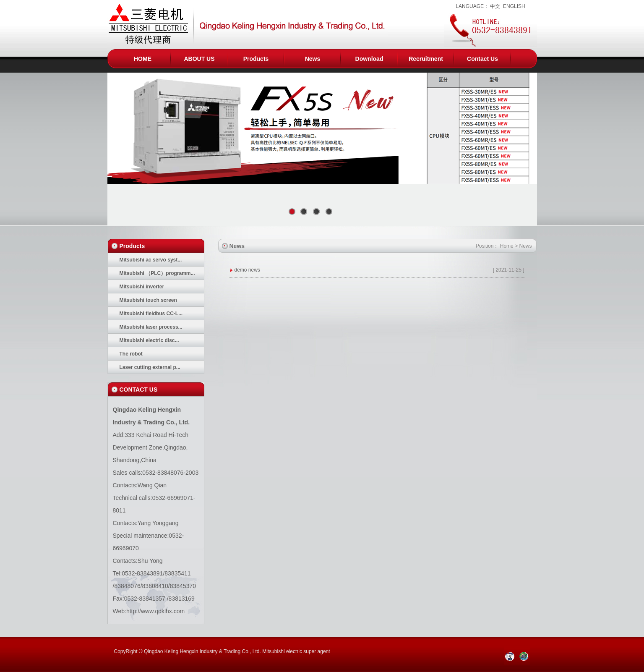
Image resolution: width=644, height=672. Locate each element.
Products (256, 59)
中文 (495, 6)
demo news (247, 270)
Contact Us (482, 59)
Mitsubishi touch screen (148, 300)
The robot (131, 354)
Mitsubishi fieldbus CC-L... (151, 314)
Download (369, 59)
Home (507, 246)
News (313, 59)
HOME (143, 59)
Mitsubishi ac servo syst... (151, 260)
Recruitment (426, 59)
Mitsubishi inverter (142, 287)
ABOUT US (199, 59)
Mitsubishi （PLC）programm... (157, 273)
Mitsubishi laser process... (151, 327)
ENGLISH (514, 6)
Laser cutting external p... (150, 367)
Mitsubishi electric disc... (149, 340)
